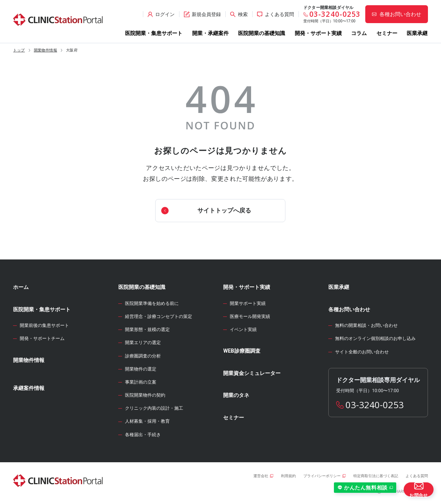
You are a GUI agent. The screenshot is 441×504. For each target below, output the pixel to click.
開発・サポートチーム (42, 338)
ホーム (21, 287)
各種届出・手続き (143, 435)
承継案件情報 (29, 388)
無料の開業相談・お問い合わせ (366, 325)
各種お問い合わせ (349, 309)
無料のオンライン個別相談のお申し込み (375, 338)
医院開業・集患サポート (154, 33)
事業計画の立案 (141, 382)
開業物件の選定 (141, 369)
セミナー (387, 33)
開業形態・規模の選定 (147, 330)
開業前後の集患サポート (44, 325)
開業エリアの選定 (143, 343)
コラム (359, 33)
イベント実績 (243, 330)
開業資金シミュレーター (252, 373)
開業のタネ (236, 395)
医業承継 (417, 33)
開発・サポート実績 (318, 33)
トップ (19, 50)
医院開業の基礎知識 (262, 33)
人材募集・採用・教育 (147, 421)
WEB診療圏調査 (242, 351)
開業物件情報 (46, 50)
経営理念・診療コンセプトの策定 (159, 316)
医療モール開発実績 (250, 316)
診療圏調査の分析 (143, 356)
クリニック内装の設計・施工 (154, 408)
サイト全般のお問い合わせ (362, 352)
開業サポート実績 (248, 303)
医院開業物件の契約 (145, 395)
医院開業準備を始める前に (152, 303)
